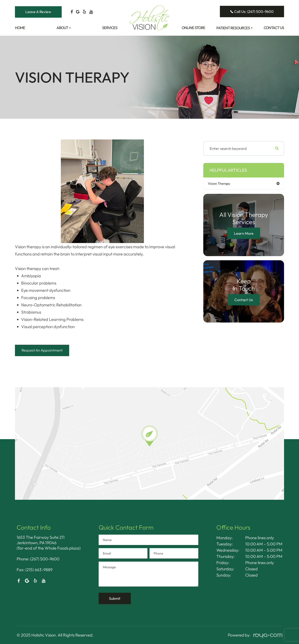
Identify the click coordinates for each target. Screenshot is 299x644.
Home (20, 28)
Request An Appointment (46, 350)
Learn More (244, 234)
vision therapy (222, 184)
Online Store (193, 28)
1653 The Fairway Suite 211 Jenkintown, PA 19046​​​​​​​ (41, 540)
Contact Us (274, 28)
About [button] (64, 28)
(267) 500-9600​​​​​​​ (45, 559)
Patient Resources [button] (234, 28)
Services (110, 28)
